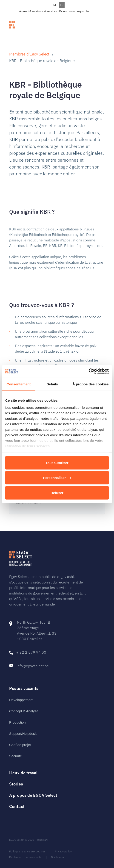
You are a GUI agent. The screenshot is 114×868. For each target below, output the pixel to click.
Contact (17, 806)
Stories (16, 784)
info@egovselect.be (33, 666)
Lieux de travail (24, 773)
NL (55, 5)
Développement (21, 700)
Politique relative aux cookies (27, 851)
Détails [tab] (52, 384)
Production (17, 722)
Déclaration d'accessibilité (25, 857)
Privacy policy (63, 851)
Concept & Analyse (24, 711)
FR (62, 5)
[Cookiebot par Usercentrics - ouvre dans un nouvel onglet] (89, 371)
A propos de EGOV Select (33, 795)
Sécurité (16, 756)
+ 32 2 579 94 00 (31, 652)
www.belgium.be (79, 11)
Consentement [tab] (19, 384)
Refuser (57, 493)
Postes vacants (24, 688)
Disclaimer (58, 857)
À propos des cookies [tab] (91, 384)
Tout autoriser (57, 463)
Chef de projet (20, 745)
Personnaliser (57, 478)
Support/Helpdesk (23, 734)
